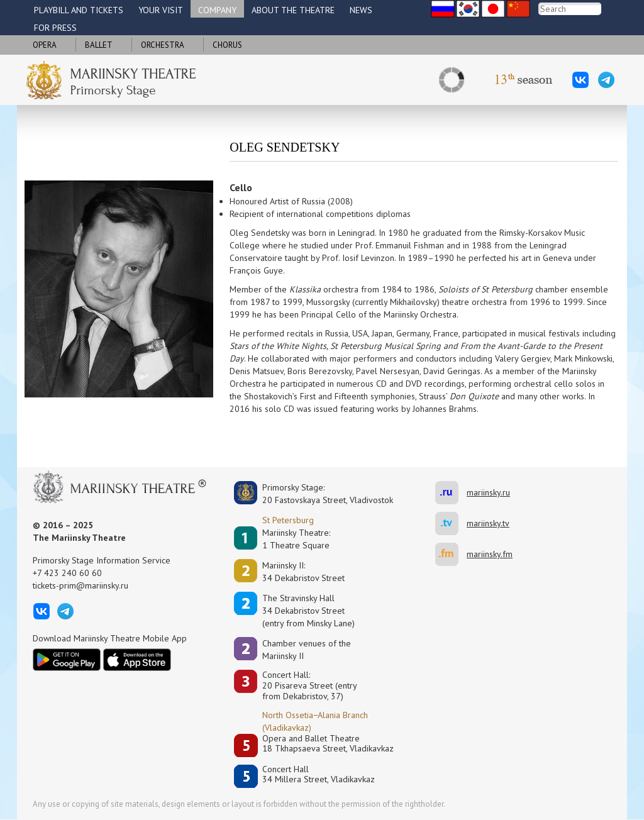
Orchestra (163, 45)
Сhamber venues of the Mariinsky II (307, 650)
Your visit (161, 10)
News (361, 10)
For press (55, 28)
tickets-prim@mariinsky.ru (80, 585)
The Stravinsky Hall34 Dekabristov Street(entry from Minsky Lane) (308, 611)
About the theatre (293, 10)
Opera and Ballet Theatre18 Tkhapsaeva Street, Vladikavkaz (328, 744)
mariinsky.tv (451, 524)
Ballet (99, 45)
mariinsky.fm (451, 554)
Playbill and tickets (79, 10)
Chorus (227, 45)
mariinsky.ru (451, 493)
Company (217, 10)
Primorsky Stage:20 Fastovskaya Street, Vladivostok (319, 494)
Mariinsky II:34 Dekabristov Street (303, 572)
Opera (45, 45)
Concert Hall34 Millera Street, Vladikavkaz (319, 774)
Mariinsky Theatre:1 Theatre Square (296, 539)
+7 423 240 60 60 (67, 573)
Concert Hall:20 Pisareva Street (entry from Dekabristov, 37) (310, 685)
